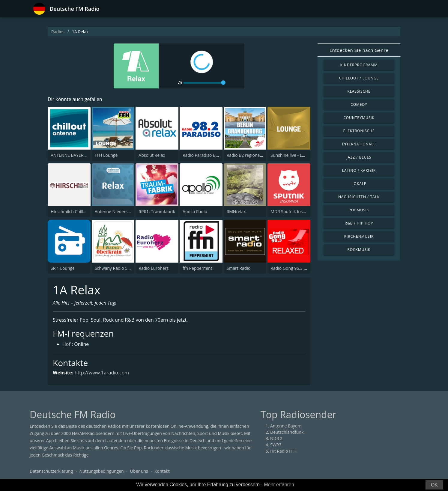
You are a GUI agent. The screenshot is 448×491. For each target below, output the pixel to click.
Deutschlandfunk (287, 432)
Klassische (359, 91)
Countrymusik (359, 118)
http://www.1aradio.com (102, 373)
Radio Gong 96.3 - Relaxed (296, 268)
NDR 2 (276, 439)
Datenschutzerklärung (51, 471)
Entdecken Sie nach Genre (359, 50)
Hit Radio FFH (283, 451)
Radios (58, 32)
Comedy (359, 104)
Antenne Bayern (286, 426)
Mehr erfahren (279, 485)
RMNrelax (236, 211)
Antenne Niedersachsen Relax (124, 211)
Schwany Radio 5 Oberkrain (122, 268)
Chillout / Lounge (359, 78)
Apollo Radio (195, 211)
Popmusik (359, 210)
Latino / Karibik (359, 170)
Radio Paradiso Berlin (203, 155)
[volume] (205, 83)
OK (434, 485)
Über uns (139, 471)
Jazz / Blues (359, 157)
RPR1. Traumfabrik (157, 211)
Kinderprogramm (359, 65)
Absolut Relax (152, 155)
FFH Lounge (106, 155)
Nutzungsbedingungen (102, 471)
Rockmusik (359, 250)
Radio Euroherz (154, 268)
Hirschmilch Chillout (70, 211)
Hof (66, 345)
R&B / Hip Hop (359, 223)
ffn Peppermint (197, 268)
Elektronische (359, 131)
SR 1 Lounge (63, 268)
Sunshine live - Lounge (292, 155)
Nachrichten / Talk (359, 197)
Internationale (359, 144)
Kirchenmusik (359, 236)
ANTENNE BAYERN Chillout (77, 155)
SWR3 (276, 445)
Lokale (359, 184)
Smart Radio (239, 268)
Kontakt (162, 471)
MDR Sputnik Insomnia (293, 211)
